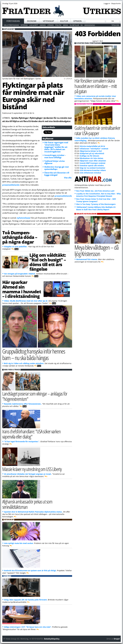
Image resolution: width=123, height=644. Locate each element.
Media (66, 25)
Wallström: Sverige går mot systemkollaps (57, 168)
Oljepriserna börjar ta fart (91, 151)
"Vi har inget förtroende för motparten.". (22, 441)
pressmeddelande (11, 185)
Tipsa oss (115, 25)
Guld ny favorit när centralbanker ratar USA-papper (97, 130)
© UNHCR (68, 79)
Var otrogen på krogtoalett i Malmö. (20, 274)
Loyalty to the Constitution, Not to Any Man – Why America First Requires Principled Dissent (99, 195)
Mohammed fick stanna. (87, 259)
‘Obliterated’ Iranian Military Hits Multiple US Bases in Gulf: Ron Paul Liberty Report (96, 208)
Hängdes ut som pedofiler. (16, 247)
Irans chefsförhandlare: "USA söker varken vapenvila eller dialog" (32, 434)
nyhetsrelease (23, 218)
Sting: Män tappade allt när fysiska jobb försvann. (26, 600)
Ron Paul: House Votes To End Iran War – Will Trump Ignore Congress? (96, 200)
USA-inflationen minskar (90, 173)
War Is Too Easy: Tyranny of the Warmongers (96, 204)
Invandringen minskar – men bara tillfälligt (55, 156)
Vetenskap (48, 21)
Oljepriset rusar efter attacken (93, 161)
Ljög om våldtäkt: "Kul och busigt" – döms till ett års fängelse (48, 262)
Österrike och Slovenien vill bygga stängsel (57, 174)
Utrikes (51, 25)
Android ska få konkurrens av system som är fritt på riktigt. (30, 570)
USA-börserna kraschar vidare (93, 170)
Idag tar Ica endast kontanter (92, 168)
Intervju (24, 25)
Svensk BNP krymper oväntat (92, 163)
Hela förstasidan (11, 25)
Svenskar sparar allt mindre (92, 165)
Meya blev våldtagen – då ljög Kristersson (96, 251)
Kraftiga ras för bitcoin (89, 156)
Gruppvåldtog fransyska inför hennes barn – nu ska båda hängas (34, 354)
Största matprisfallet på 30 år (92, 146)
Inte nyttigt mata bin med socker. (19, 543)
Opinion (77, 21)
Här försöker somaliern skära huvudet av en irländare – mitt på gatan (96, 86)
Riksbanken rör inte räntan (91, 158)
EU (82, 25)
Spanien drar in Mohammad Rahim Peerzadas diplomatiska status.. (33, 512)
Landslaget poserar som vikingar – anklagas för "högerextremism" (35, 396)
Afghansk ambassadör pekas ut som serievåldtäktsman (27, 504)
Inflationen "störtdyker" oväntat (94, 149)
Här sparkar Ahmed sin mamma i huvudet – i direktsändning (22, 289)
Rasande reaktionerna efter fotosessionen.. (23, 404)
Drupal (117, 639)
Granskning (90, 25)
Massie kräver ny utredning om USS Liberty (32, 469)
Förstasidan (13, 21)
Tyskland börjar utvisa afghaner (54, 162)
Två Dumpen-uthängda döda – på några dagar (20, 237)
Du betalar (74, 25)
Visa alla (68, 178)
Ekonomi (32, 21)
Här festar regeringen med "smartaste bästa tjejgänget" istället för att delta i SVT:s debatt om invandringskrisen (56, 147)
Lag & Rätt (34, 25)
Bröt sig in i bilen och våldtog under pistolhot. (24, 363)
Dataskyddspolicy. (52, 639)
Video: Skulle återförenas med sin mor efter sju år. (26, 301)
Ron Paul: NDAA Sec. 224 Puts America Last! (95, 191)
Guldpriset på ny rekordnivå (92, 153)
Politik (58, 25)
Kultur (64, 21)
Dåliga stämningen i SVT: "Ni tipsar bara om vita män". (28, 627)
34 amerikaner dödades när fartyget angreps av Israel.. (28, 474)
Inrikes (43, 25)
